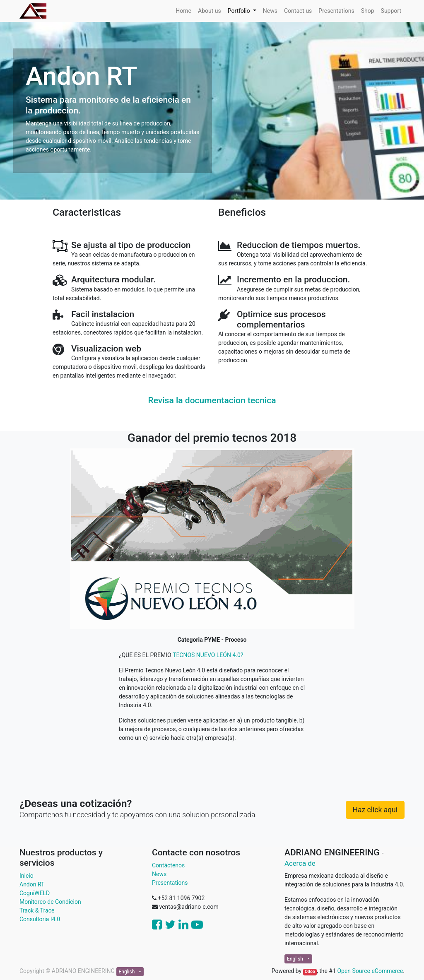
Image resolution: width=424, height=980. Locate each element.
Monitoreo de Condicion (50, 902)
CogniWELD (35, 893)
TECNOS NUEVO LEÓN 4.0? (208, 655)
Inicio (26, 876)
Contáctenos (168, 865)
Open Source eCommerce (370, 971)
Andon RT (32, 884)
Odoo (310, 972)
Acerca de (300, 863)
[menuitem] (183, 11)
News (159, 874)
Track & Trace (37, 910)
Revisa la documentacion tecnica (212, 400)
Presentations (170, 883)
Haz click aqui (375, 810)
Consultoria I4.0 (40, 919)
